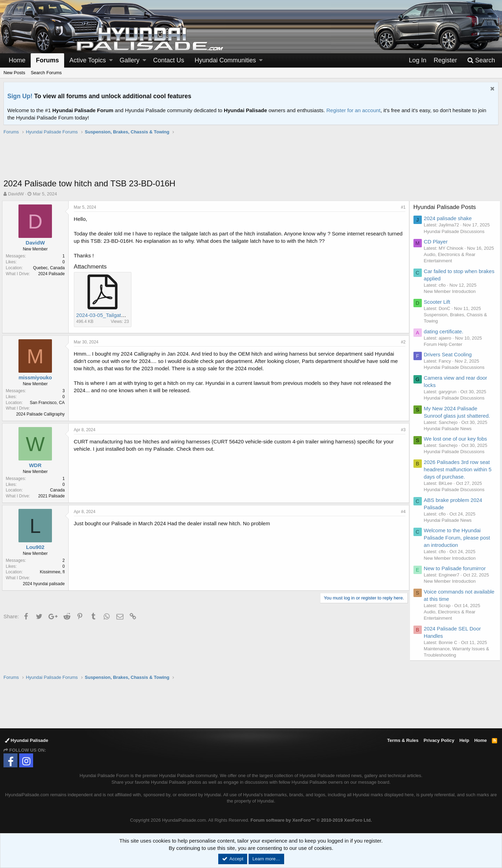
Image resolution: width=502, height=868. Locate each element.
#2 (402, 342)
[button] (111, 60)
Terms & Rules (403, 740)
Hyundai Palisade (26, 740)
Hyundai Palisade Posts (447, 207)
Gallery (130, 60)
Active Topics (88, 60)
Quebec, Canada (50, 268)
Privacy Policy (439, 740)
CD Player (438, 242)
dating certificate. (445, 338)
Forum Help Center (445, 351)
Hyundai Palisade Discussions (456, 231)
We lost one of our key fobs (457, 445)
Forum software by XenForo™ (311, 820)
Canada (59, 490)
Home (17, 60)
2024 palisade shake (450, 218)
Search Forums (46, 73)
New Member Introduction (452, 298)
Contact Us (169, 60)
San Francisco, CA (49, 403)
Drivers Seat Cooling (450, 361)
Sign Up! (20, 96)
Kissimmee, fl (54, 572)
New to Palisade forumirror (457, 575)
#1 (402, 207)
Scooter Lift (439, 308)
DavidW (16, 194)
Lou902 (37, 547)
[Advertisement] (251, 160)
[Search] (481, 60)
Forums (47, 60)
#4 (402, 512)
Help (464, 740)
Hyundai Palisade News (450, 435)
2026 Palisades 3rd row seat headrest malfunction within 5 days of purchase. (459, 476)
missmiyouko (37, 377)
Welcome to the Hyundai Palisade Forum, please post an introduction (459, 544)
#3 (402, 430)
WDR (37, 465)
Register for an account (353, 110)
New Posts (14, 73)
